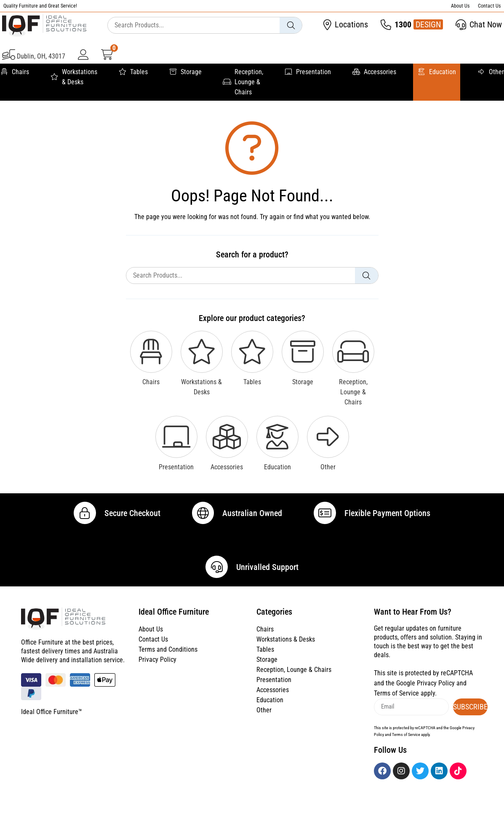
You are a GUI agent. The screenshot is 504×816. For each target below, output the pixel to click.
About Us (460, 6)
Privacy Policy (157, 676)
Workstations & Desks (74, 77)
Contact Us (489, 6)
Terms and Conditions (168, 665)
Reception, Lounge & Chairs (243, 82)
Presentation (308, 72)
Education (437, 72)
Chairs (15, 72)
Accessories (374, 72)
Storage (185, 72)
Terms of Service (396, 709)
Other (491, 72)
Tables (133, 72)
